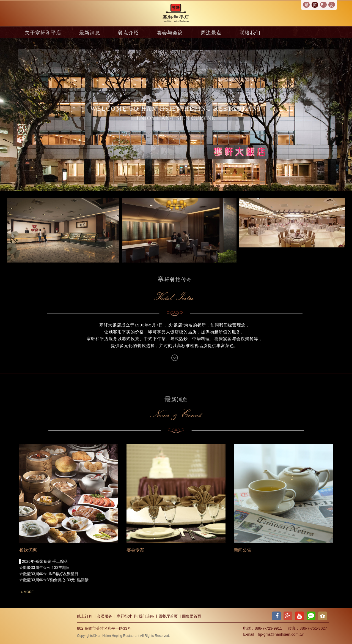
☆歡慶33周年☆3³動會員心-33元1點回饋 (54, 580)
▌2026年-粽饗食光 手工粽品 (43, 561)
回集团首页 (192, 616)
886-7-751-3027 (313, 628)
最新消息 (90, 33)
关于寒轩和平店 (43, 33)
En (323, 5)
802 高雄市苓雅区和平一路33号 (104, 628)
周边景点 (211, 33)
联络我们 (250, 33)
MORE (27, 592)
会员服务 (105, 616)
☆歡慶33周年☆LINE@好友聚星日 (49, 574)
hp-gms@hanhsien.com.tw (281, 634)
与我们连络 (144, 616)
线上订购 (85, 616)
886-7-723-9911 (268, 628)
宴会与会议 (170, 33)
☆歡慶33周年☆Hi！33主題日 (45, 567)
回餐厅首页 (168, 616)
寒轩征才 (124, 616)
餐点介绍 (128, 33)
